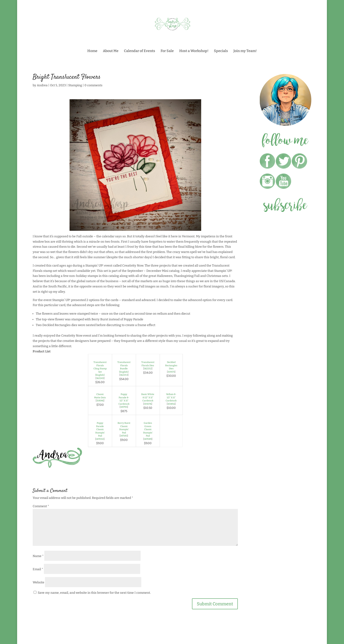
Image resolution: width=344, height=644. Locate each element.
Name (38, 556)
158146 (100, 401)
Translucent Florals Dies (148, 364)
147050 (100, 439)
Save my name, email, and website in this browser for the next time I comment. (94, 593)
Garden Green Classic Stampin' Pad (148, 429)
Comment (41, 506)
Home (92, 51)
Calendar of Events (140, 51)
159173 (171, 372)
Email (38, 569)
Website (39, 582)
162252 (148, 369)
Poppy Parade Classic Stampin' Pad (100, 429)
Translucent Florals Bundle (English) (124, 367)
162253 (124, 375)
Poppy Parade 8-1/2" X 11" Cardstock (124, 399)
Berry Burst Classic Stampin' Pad (124, 428)
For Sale (167, 51)
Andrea (42, 85)
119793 (124, 407)
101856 (171, 404)
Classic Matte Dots (100, 396)
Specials (221, 51)
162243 (100, 378)
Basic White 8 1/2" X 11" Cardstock (148, 397)
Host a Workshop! (194, 51)
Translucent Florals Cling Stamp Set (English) (100, 369)
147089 (148, 439)
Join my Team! (245, 51)
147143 (124, 436)
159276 (148, 404)
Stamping (75, 85)
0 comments (93, 85)
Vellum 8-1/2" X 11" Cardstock (171, 397)
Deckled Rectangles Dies (171, 365)
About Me (111, 51)
